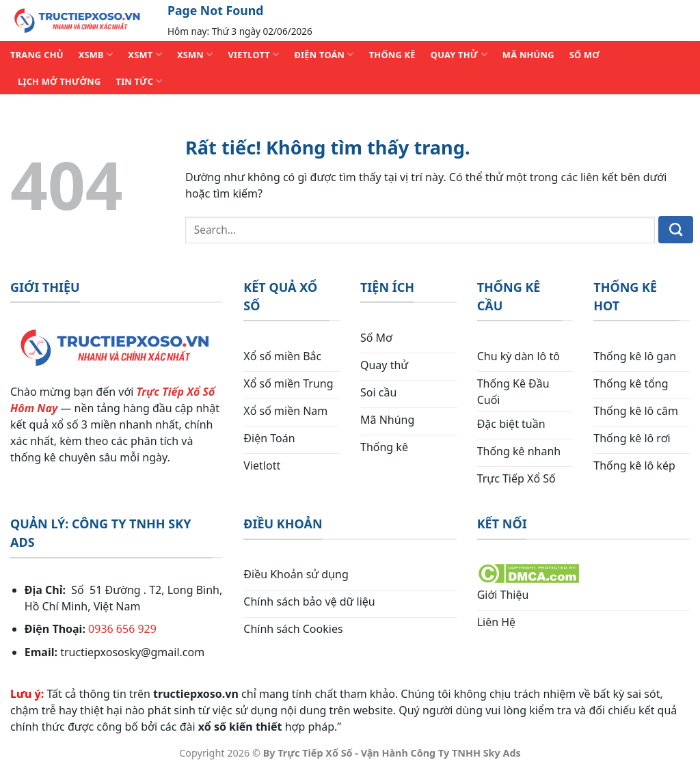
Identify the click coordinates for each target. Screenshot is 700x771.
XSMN (195, 54)
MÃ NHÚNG (528, 55)
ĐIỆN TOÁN (324, 54)
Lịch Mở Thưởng (59, 81)
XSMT (145, 54)
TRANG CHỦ (37, 55)
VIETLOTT (253, 54)
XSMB (96, 54)
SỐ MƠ (584, 55)
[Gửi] (676, 230)
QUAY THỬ (459, 54)
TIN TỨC (139, 81)
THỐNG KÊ (392, 55)
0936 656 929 (122, 629)
